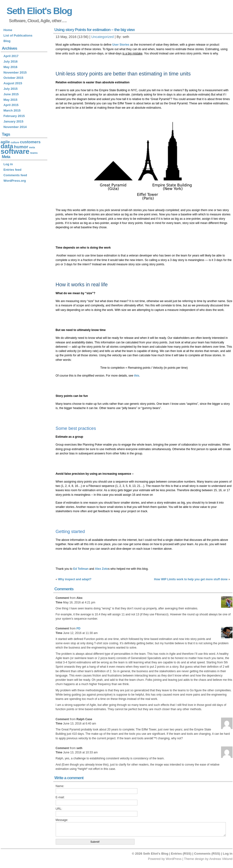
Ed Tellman (81, 569)
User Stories (121, 45)
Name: (60, 786)
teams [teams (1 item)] (34, 153)
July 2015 (11, 89)
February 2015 (14, 116)
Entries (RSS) (181, 854)
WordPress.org (15, 181)
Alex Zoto (101, 569)
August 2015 (13, 83)
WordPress (174, 859)
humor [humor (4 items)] (21, 147)
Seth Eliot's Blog (39, 11)
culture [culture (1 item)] (15, 142)
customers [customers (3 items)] (30, 142)
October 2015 (14, 78)
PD (79, 628)
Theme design (194, 859)
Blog (7, 41)
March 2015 (12, 110)
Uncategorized (103, 37)
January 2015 (14, 121)
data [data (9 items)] (7, 146)
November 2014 (15, 127)
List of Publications (18, 35)
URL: (59, 809)
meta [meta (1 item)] (32, 147)
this (137, 376)
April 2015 (11, 105)
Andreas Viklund (221, 859)
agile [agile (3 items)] (5, 142)
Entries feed (13, 170)
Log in (8, 164)
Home (8, 30)
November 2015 (15, 72)
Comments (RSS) (207, 854)
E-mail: (60, 797)
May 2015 (11, 100)
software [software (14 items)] (15, 151)
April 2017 (11, 56)
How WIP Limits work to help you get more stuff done (191, 579)
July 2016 (11, 61)
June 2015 (11, 94)
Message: (62, 820)
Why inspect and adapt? (75, 579)
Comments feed (15, 175)
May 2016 (11, 67)
